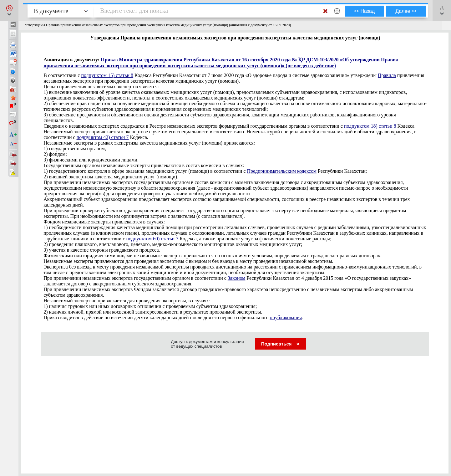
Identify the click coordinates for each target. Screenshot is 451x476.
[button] (9, 10)
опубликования (286, 317)
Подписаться (280, 344)
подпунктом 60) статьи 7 (152, 239)
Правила (387, 75)
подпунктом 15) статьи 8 (107, 75)
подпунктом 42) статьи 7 (103, 137)
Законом (236, 278)
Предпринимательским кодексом (282, 171)
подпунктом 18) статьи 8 (370, 126)
